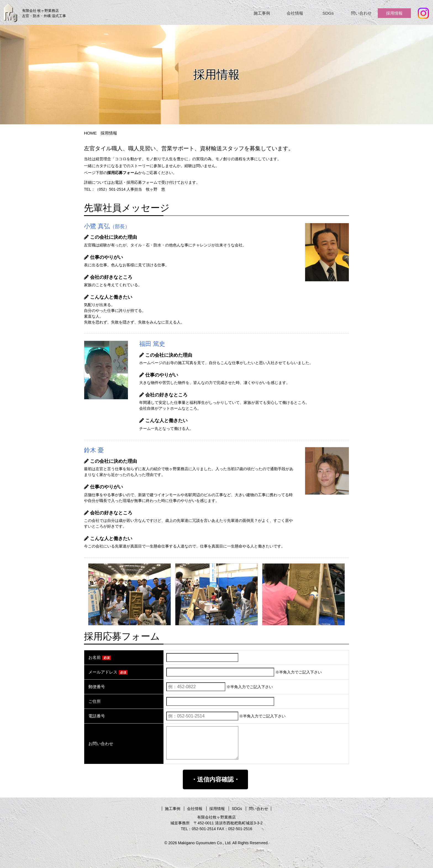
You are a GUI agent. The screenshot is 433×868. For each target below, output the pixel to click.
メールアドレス (108, 672)
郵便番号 (97, 687)
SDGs (328, 13)
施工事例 (262, 13)
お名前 (100, 657)
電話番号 (97, 716)
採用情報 (394, 13)
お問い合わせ (101, 744)
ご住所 (95, 701)
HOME (90, 133)
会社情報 (295, 13)
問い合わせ (361, 13)
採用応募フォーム (123, 173)
